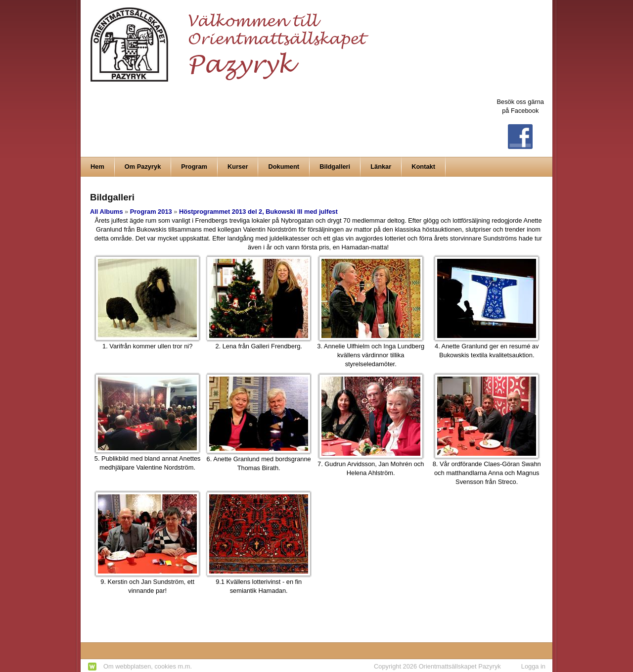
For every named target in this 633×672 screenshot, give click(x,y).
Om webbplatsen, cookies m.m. (148, 666)
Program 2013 (151, 212)
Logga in (533, 666)
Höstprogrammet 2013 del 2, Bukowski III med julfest (258, 212)
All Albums (107, 212)
